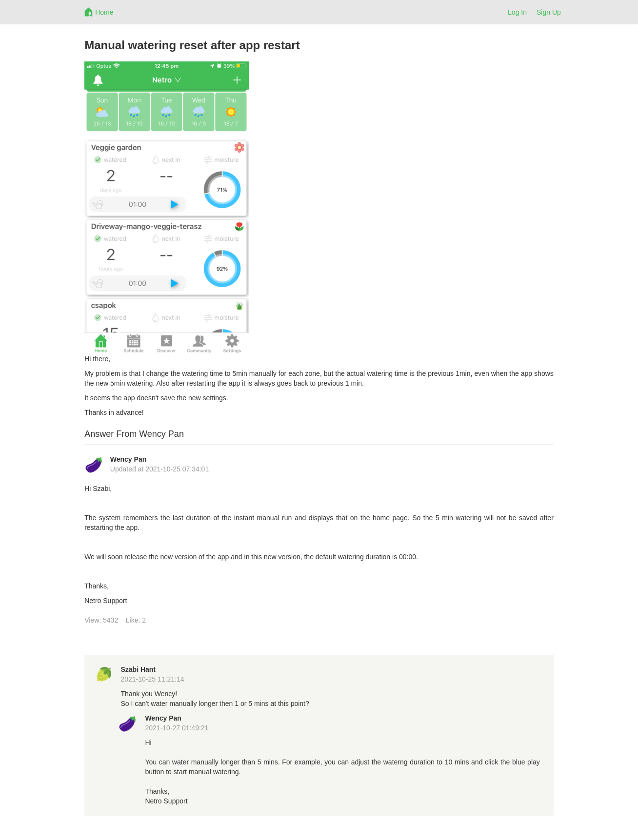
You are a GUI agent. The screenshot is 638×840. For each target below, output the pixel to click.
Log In (517, 12)
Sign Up (549, 12)
